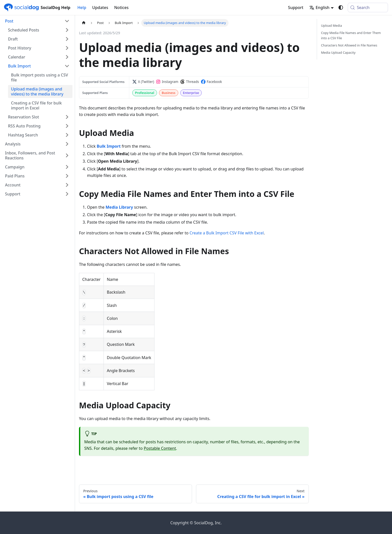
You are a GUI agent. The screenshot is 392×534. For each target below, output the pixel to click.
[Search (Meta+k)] (368, 7)
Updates (100, 7)
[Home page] (84, 23)
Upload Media (331, 25)
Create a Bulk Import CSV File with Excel (227, 233)
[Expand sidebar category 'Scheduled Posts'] (67, 30)
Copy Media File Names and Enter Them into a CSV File (351, 35)
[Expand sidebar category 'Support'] (67, 194)
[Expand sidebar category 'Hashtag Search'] (67, 135)
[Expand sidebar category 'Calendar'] (67, 57)
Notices (121, 7)
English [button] (319, 7)
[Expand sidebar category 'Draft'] (67, 39)
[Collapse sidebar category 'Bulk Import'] (67, 66)
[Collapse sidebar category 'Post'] (67, 21)
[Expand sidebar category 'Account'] (67, 185)
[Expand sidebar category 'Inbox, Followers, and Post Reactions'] (67, 155)
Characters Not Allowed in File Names (349, 45)
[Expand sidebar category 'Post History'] (67, 48)
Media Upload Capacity (338, 52)
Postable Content (160, 448)
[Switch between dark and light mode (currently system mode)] (341, 7)
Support (296, 7)
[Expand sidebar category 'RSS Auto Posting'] (67, 126)
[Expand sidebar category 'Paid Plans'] (67, 176)
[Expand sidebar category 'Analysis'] (67, 144)
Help (82, 7)
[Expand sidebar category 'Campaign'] (67, 167)
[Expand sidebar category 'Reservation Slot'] (67, 117)
